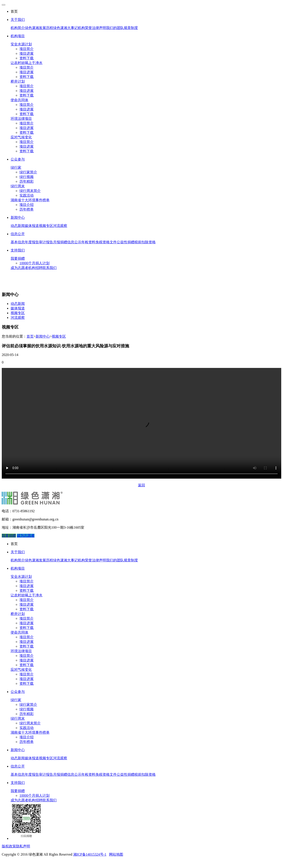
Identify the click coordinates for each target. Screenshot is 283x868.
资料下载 (27, 58)
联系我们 (50, 268)
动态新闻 (18, 226)
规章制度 (131, 28)
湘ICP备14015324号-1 (90, 854)
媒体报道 (32, 226)
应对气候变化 (21, 137)
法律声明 (99, 28)
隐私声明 (23, 846)
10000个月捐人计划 (34, 263)
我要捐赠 (18, 258)
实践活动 (27, 195)
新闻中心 (43, 336)
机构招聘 (35, 268)
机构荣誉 (85, 28)
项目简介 (27, 49)
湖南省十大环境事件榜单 (30, 200)
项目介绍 (27, 205)
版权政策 (9, 846)
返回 (141, 485)
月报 (57, 242)
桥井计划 (18, 81)
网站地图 (116, 854)
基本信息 (18, 242)
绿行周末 (18, 186)
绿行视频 (27, 177)
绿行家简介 (28, 172)
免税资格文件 (106, 242)
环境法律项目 (21, 119)
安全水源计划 (21, 44)
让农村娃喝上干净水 (27, 63)
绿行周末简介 (30, 191)
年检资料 (88, 242)
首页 (30, 336)
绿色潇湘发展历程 (39, 28)
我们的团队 (115, 28)
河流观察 (60, 226)
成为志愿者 (19, 268)
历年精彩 (27, 181)
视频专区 (46, 226)
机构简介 (18, 28)
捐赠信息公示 (71, 242)
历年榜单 (27, 209)
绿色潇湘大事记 (65, 28)
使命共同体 (19, 100)
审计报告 (46, 242)
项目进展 (27, 53)
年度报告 (32, 242)
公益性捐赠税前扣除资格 (136, 242)
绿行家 (16, 167)
